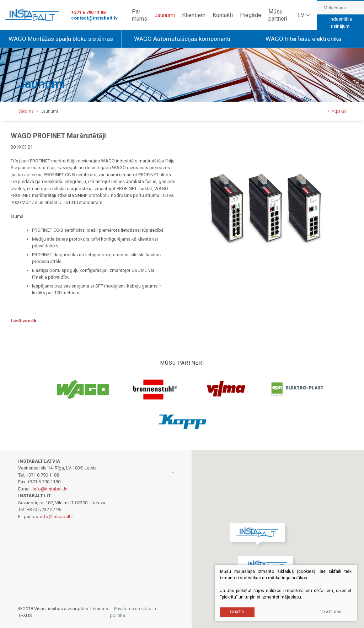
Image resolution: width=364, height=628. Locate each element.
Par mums (140, 15)
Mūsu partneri (278, 15)
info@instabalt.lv (50, 489)
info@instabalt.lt (57, 517)
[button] (259, 536)
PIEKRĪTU (237, 612)
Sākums (26, 111)
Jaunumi (165, 15)
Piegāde (251, 15)
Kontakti (223, 15)
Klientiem (194, 15)
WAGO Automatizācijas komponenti (182, 39)
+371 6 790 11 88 (88, 12)
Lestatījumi (330, 612)
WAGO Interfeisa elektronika (303, 39)
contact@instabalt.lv (94, 18)
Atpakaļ (337, 111)
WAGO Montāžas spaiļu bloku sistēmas (61, 39)
